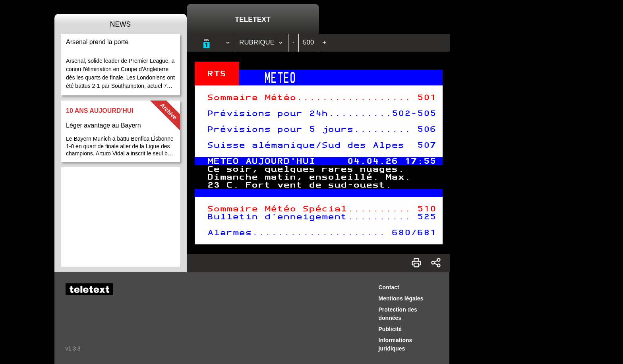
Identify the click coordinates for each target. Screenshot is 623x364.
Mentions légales (401, 298)
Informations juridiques (396, 344)
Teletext (252, 19)
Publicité (390, 329)
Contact (389, 287)
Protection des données (398, 314)
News (121, 24)
